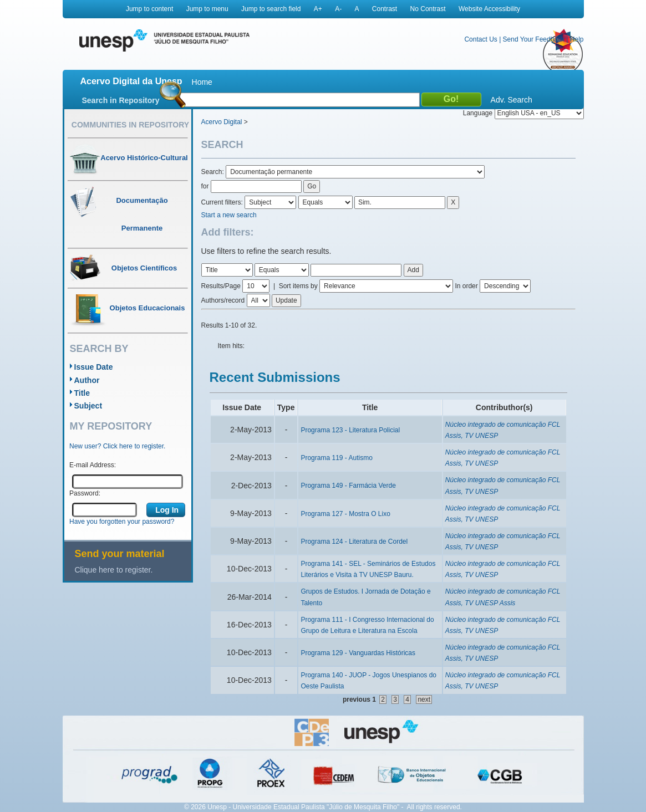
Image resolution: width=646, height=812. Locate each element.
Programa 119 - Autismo (336, 458)
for (205, 186)
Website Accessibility (489, 9)
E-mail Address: (93, 465)
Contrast (385, 9)
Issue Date (94, 367)
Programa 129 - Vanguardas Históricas (358, 653)
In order (466, 286)
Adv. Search (512, 100)
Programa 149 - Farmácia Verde (348, 486)
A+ (318, 9)
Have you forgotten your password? (122, 522)
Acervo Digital (222, 122)
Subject (88, 406)
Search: (214, 172)
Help (577, 39)
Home (202, 82)
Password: (85, 493)
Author (87, 380)
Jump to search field (271, 9)
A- (338, 9)
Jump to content (149, 9)
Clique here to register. (114, 570)
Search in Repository (121, 100)
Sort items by (298, 286)
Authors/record (223, 300)
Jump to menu (207, 9)
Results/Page (221, 286)
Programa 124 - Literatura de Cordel (354, 542)
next (424, 699)
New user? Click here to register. (117, 446)
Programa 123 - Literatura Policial (350, 430)
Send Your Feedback (534, 39)
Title (82, 393)
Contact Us (480, 39)
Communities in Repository (130, 125)
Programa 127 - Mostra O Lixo (345, 514)
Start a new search (229, 215)
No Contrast (428, 9)
